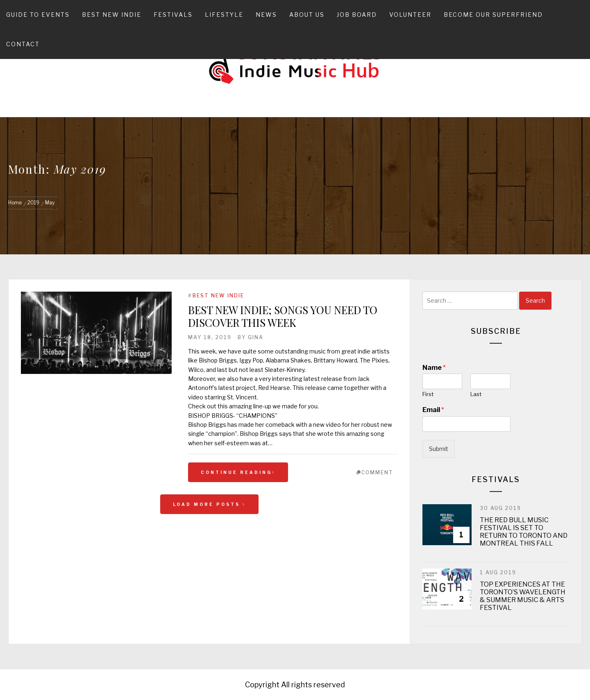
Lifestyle (224, 15)
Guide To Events (38, 15)
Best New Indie (112, 15)
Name (434, 368)
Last (476, 394)
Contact (23, 44)
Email (433, 410)
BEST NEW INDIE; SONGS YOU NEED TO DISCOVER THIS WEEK (283, 316)
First (428, 394)
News (266, 15)
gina (256, 337)
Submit (439, 449)
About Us (307, 15)
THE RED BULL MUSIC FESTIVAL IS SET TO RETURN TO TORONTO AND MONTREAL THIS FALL (524, 532)
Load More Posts (209, 504)
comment (377, 472)
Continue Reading (238, 472)
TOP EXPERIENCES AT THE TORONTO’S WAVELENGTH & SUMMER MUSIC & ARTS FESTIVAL (523, 596)
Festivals (173, 15)
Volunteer (410, 15)
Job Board (357, 15)
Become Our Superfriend (493, 15)
